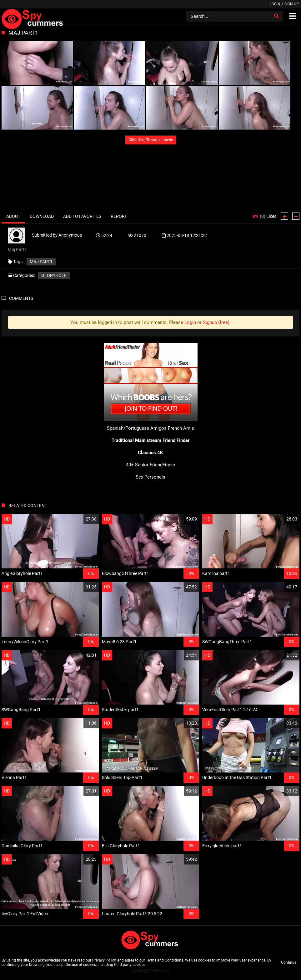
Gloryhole (54, 275)
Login (275, 4)
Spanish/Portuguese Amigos (137, 428)
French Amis (181, 428)
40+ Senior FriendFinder (151, 465)
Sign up (292, 4)
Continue (289, 962)
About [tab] (13, 216)
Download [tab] (42, 216)
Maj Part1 (41, 262)
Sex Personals (150, 477)
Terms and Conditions (165, 960)
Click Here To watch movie (151, 140)
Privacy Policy (104, 960)
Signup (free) (216, 322)
